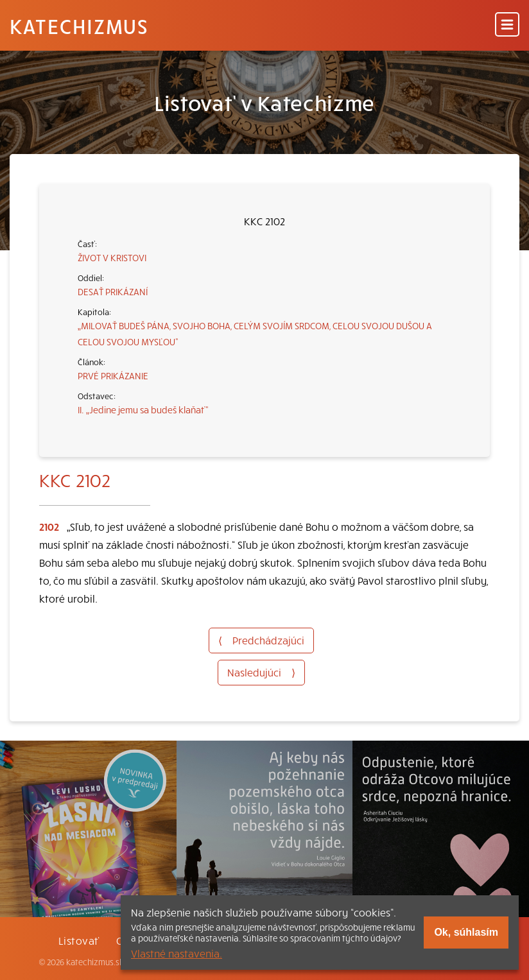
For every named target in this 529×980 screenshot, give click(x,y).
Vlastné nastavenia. (177, 953)
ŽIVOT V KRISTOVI (112, 257)
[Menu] (507, 25)
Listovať (79, 940)
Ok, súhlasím (466, 932)
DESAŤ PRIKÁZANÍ (113, 291)
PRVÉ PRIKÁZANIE (113, 375)
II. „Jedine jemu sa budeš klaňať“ (143, 409)
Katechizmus (79, 26)
